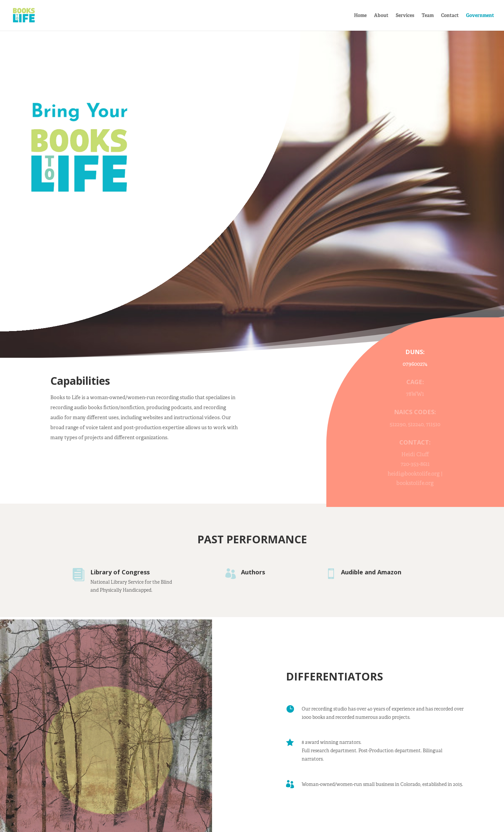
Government (480, 16)
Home (360, 16)
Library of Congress (120, 572)
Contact (450, 16)
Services (405, 16)
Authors (253, 572)
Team (428, 16)
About (381, 16)
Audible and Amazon (371, 572)
